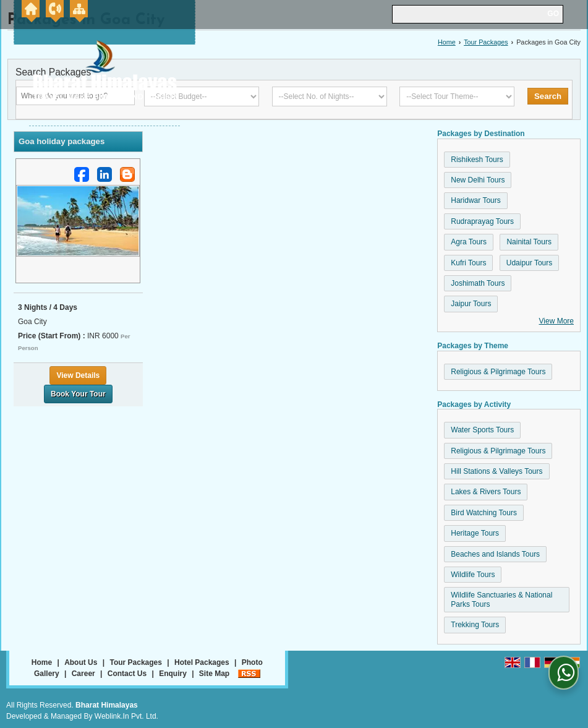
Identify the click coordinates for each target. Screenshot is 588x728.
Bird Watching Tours (484, 513)
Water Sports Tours (482, 430)
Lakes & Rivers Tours (486, 492)
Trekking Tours (475, 625)
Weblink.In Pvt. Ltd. (126, 716)
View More (556, 321)
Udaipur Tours (529, 263)
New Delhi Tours (478, 180)
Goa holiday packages (62, 141)
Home (447, 42)
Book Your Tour (78, 394)
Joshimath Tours (478, 283)
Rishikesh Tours (477, 160)
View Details (78, 375)
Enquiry (173, 674)
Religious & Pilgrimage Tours (498, 372)
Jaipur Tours (471, 304)
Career (83, 674)
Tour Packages (486, 42)
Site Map (214, 674)
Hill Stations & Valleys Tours (496, 471)
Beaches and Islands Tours (495, 554)
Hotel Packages (202, 662)
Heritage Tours (475, 533)
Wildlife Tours (473, 575)
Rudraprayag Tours (482, 221)
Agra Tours (469, 242)
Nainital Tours (529, 242)
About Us (81, 662)
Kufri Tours (468, 263)
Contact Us (127, 674)
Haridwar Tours (475, 200)
